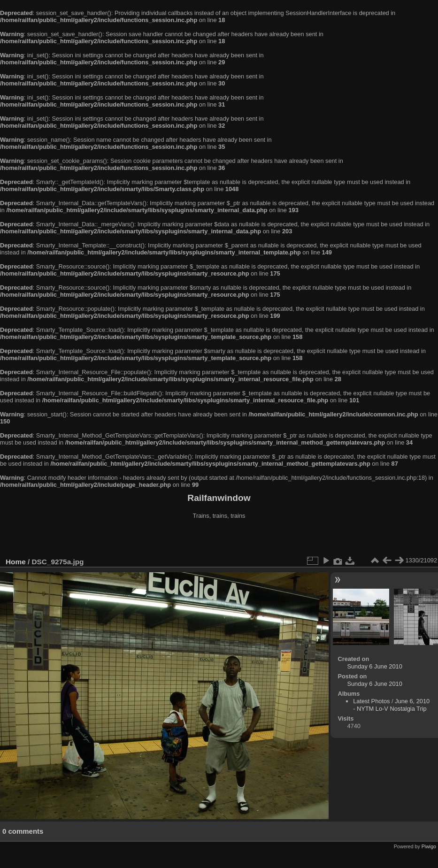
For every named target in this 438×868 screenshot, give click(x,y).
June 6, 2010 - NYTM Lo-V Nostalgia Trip (391, 705)
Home (16, 562)
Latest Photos (371, 701)
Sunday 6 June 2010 (374, 666)
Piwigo (429, 846)
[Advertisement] (219, 539)
